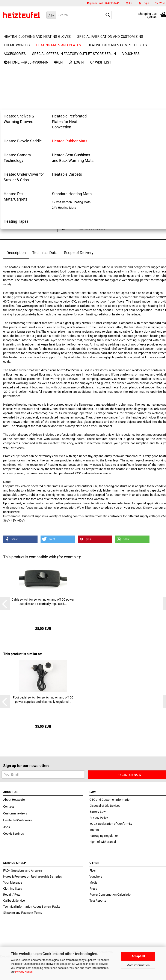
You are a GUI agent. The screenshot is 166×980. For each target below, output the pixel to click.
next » (9, 47)
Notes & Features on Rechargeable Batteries (32, 877)
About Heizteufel (14, 800)
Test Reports (98, 901)
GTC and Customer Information (110, 800)
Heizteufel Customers (17, 820)
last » (21, 47)
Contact (9, 807)
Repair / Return (13, 895)
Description (16, 253)
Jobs (7, 827)
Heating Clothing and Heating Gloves (37, 28)
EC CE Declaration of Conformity (111, 824)
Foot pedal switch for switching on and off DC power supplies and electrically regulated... (43, 700)
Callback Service (14, 901)
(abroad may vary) (108, 163)
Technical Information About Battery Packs (32, 907)
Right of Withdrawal (103, 842)
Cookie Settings (14, 834)
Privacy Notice (24, 972)
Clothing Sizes (13, 889)
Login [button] (144, 3)
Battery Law (98, 812)
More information (138, 965)
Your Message (13, 883)
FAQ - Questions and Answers (23, 870)
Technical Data (45, 253)
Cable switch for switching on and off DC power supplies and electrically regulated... (43, 602)
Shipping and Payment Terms (23, 913)
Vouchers (96, 877)
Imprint (94, 830)
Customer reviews (15, 813)
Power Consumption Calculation (111, 895)
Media (94, 883)
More (82, 28)
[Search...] (51, 15)
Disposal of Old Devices (105, 806)
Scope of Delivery (79, 253)
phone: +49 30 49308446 (103, 3)
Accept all (138, 956)
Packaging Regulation (104, 836)
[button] (129, 3)
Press (93, 889)
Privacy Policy (99, 818)
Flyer (93, 870)
